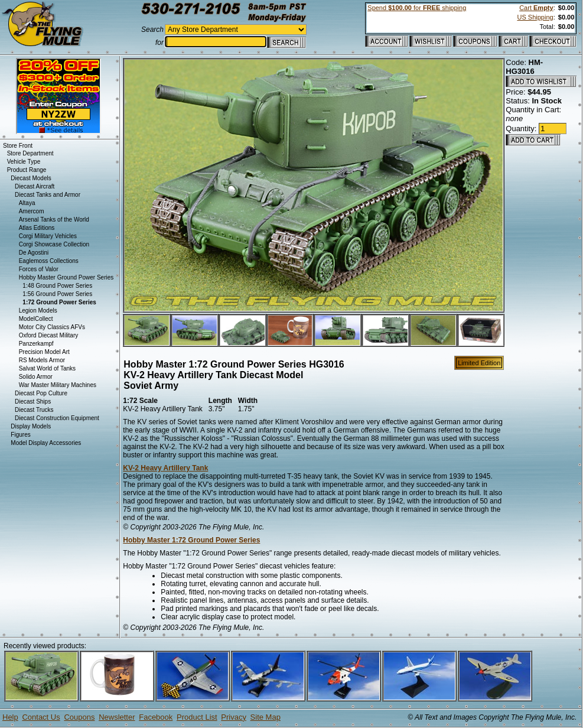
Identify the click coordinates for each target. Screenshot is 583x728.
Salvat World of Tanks (47, 368)
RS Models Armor (42, 360)
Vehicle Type (24, 162)
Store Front (18, 146)
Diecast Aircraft (35, 186)
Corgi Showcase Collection (54, 244)
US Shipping (535, 17)
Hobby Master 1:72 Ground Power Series (191, 540)
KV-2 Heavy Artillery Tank (165, 468)
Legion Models (38, 311)
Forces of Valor (39, 269)
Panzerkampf (36, 344)
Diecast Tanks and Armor (48, 195)
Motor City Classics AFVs (52, 327)
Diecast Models (31, 178)
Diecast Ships (33, 402)
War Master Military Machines (58, 385)
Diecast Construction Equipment (57, 418)
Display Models (31, 426)
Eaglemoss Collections (49, 261)
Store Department (30, 153)
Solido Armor (36, 377)
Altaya (27, 203)
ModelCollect (36, 319)
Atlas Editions (37, 228)
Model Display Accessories (46, 443)
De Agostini (34, 253)
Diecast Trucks (34, 410)
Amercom (32, 211)
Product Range (27, 170)
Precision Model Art (44, 352)
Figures (20, 435)
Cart (536, 8)
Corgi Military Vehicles (48, 236)
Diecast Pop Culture (41, 393)
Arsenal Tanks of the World (54, 220)
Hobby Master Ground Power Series (66, 277)
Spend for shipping (417, 8)
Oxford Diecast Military (49, 335)
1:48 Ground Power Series (57, 286)
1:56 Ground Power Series (57, 294)
